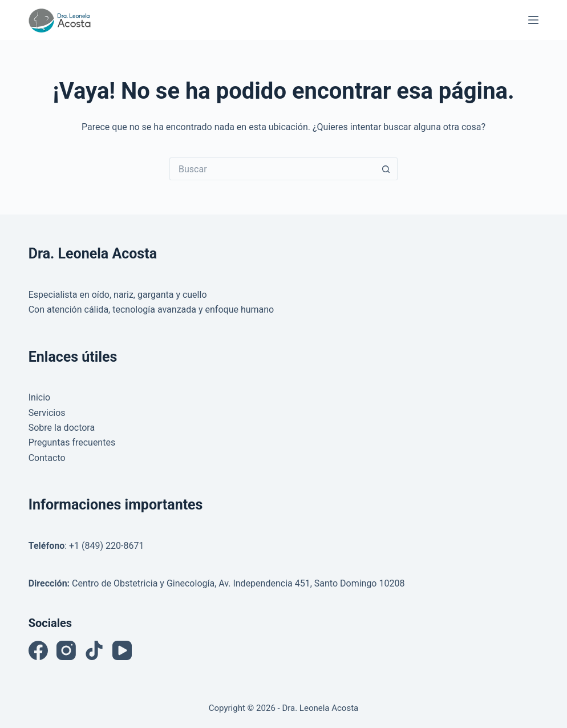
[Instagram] (66, 650)
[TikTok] (94, 650)
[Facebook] (38, 650)
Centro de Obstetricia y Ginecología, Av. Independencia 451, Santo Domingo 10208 (238, 583)
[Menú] (533, 20)
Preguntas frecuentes (72, 442)
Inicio (39, 397)
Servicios (47, 413)
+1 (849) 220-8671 (106, 546)
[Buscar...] (272, 169)
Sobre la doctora (62, 428)
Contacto (47, 458)
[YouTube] (122, 650)
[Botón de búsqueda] (386, 169)
